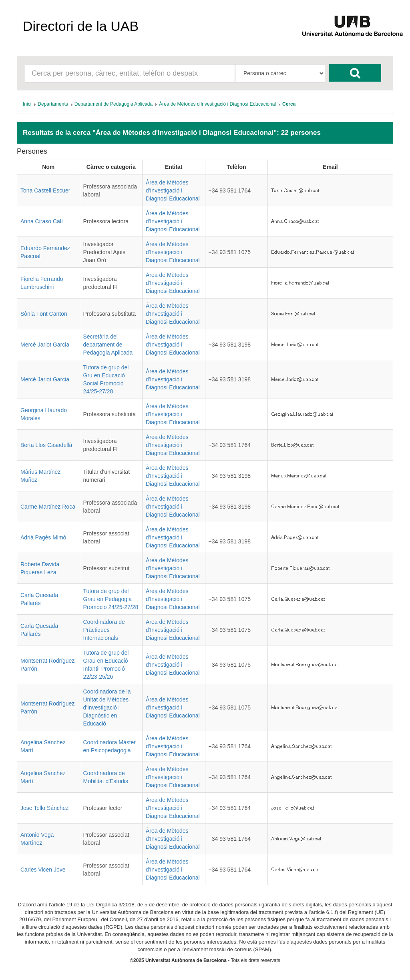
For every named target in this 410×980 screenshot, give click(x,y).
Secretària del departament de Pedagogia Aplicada (108, 345)
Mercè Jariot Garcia (45, 345)
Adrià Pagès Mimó (43, 537)
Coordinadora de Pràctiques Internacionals (104, 630)
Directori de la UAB (81, 26)
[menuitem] (27, 104)
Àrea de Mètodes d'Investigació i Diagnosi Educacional (173, 190)
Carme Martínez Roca (48, 507)
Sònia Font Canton (44, 314)
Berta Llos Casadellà (46, 445)
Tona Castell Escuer (45, 190)
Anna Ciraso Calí (42, 221)
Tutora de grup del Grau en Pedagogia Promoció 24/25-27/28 (111, 599)
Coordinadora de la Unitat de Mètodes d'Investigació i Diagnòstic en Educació (107, 707)
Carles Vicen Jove (43, 870)
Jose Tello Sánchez (44, 808)
